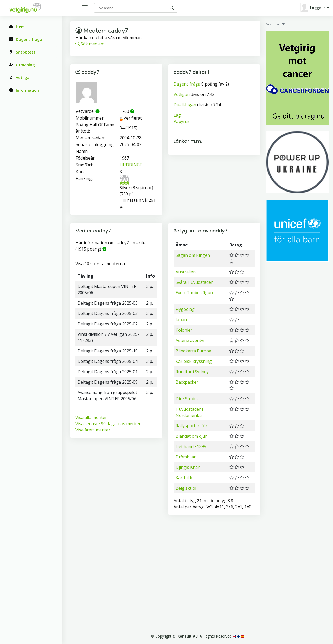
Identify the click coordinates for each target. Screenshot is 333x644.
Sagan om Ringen (193, 255)
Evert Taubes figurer (196, 293)
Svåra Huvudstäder (194, 282)
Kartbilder (185, 478)
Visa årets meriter (93, 430)
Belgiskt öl (186, 488)
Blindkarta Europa (193, 351)
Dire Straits (187, 399)
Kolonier (184, 330)
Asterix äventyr (190, 340)
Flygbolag (185, 309)
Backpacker (187, 382)
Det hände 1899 (191, 446)
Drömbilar (186, 457)
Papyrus (182, 121)
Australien (186, 272)
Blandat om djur (191, 436)
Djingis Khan (188, 467)
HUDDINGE (131, 165)
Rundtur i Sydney (192, 372)
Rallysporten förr (192, 426)
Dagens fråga (187, 84)
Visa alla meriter (91, 417)
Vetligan (182, 94)
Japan (181, 320)
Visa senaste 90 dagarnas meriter (108, 424)
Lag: (178, 115)
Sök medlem (90, 44)
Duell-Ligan (185, 105)
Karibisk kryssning (194, 361)
